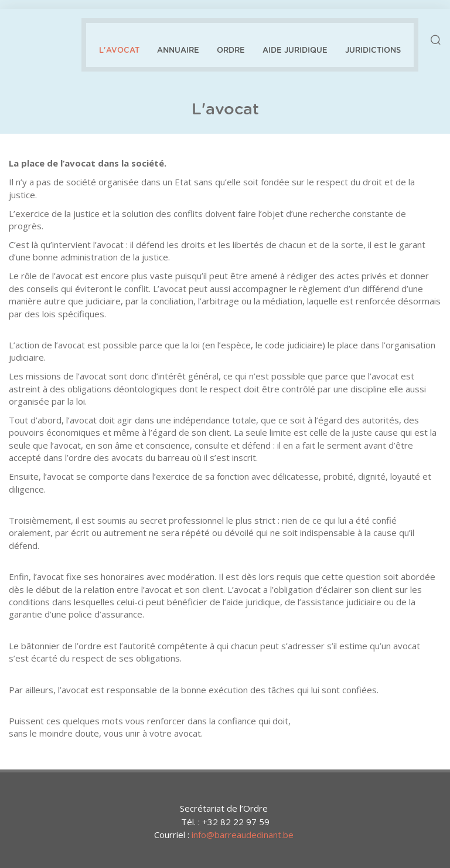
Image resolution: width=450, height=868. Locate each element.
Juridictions (373, 51)
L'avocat (119, 51)
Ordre (231, 51)
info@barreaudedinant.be (243, 835)
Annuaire (178, 51)
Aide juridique (295, 51)
